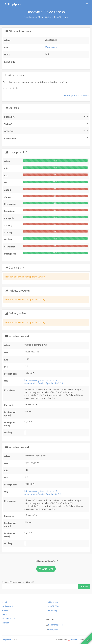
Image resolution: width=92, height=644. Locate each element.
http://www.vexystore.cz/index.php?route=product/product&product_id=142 (43, 493)
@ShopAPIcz (54, 629)
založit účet (46, 569)
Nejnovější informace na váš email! (18, 582)
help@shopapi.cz (56, 625)
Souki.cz (73, 640)
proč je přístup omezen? (77, 95)
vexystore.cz (51, 47)
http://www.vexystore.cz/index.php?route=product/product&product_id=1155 (44, 382)
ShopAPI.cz (7, 640)
